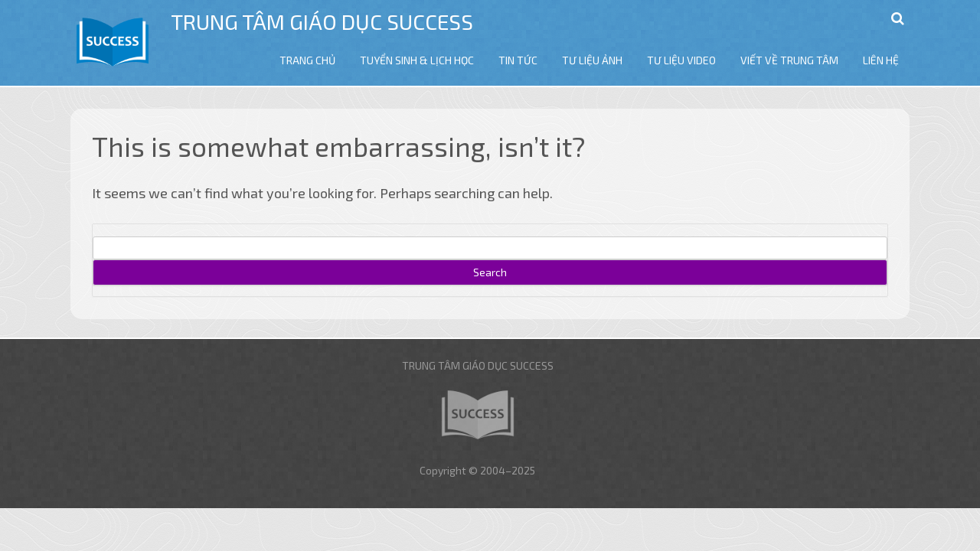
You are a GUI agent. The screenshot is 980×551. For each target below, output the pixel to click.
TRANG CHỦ (307, 60)
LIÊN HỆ (881, 60)
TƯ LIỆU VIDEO (681, 60)
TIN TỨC (518, 60)
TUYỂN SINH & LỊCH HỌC (417, 60)
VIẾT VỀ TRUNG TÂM (789, 60)
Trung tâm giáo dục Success (322, 21)
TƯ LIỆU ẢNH (592, 60)
